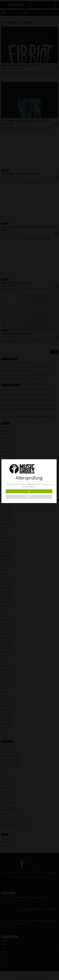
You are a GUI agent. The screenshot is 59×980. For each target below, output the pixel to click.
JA (29, 491)
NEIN (29, 497)
